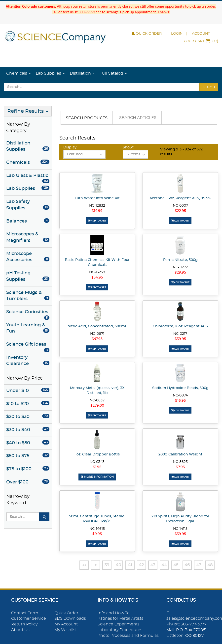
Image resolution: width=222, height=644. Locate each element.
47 (198, 565)
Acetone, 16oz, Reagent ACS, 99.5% (180, 198)
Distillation (80, 73)
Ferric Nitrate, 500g (180, 260)
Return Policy (24, 624)
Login (177, 34)
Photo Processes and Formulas (128, 636)
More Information (97, 477)
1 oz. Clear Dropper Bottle (97, 454)
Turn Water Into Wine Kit (97, 198)
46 (186, 565)
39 (103, 565)
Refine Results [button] (25, 111)
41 (127, 565)
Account (201, 34)
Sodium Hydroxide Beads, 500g (180, 388)
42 (138, 565)
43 (150, 565)
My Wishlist (66, 630)
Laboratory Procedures (120, 630)
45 (174, 565)
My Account (66, 624)
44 (162, 565)
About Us (20, 630)
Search (209, 87)
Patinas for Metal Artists (120, 619)
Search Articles (138, 118)
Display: (70, 147)
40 (114, 565)
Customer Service (29, 619)
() (201, 41)
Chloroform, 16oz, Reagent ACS (180, 326)
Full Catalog (111, 73)
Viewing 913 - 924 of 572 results (181, 152)
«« (79, 565)
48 (210, 565)
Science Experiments (119, 624)
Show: (128, 147)
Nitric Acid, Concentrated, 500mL (97, 326)
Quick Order (147, 34)
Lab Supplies (48, 73)
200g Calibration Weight (180, 454)
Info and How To (114, 613)
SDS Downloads (70, 619)
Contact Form (25, 613)
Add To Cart (97, 221)
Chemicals (17, 73)
